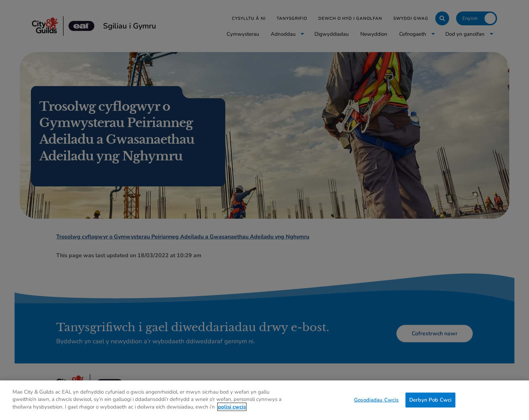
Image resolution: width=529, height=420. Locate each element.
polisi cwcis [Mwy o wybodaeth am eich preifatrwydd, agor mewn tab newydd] (232, 414)
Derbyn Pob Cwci (430, 407)
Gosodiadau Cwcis (376, 407)
